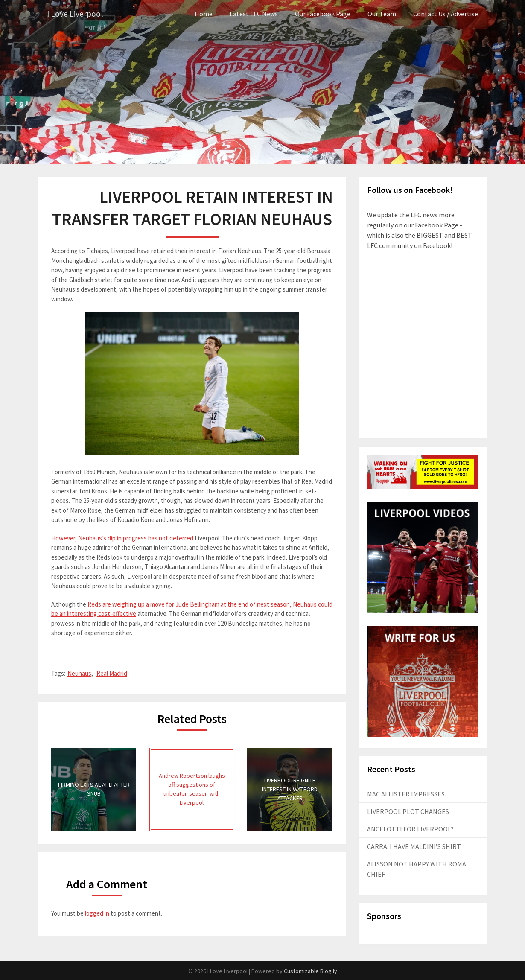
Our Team (382, 14)
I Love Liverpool (76, 14)
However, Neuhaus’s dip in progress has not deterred (122, 538)
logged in (97, 913)
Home (204, 14)
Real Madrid (112, 673)
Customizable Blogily (311, 971)
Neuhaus (79, 673)
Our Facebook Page (323, 14)
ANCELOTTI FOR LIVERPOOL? (410, 829)
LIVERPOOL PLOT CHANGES (408, 811)
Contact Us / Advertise (446, 14)
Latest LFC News (254, 14)
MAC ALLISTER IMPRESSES (406, 794)
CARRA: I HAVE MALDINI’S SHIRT (414, 846)
